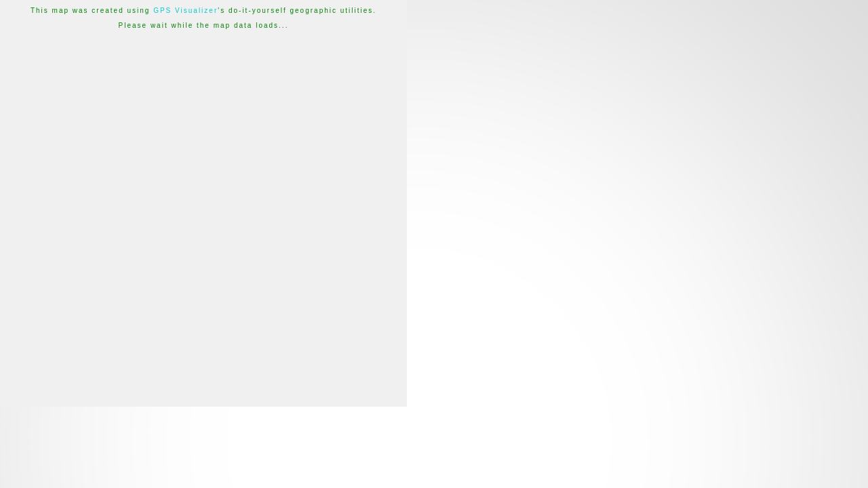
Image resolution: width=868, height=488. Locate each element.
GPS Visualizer (185, 11)
